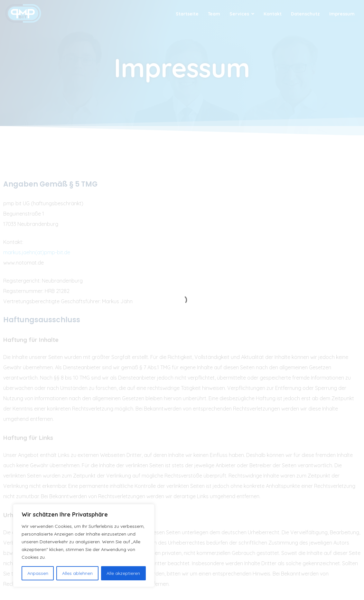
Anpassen (38, 573)
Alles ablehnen (77, 573)
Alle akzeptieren (123, 573)
